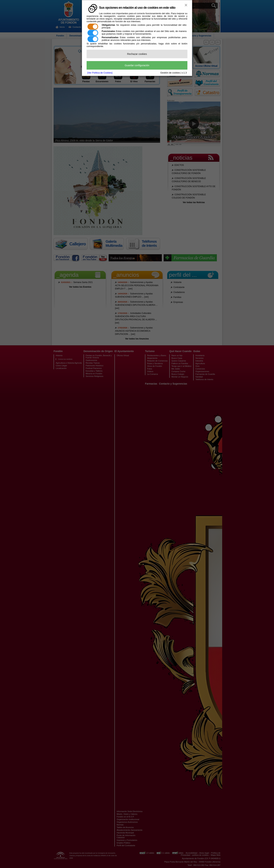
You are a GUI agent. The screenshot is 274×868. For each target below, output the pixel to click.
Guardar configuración (137, 65)
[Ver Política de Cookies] (100, 73)
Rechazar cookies (137, 54)
